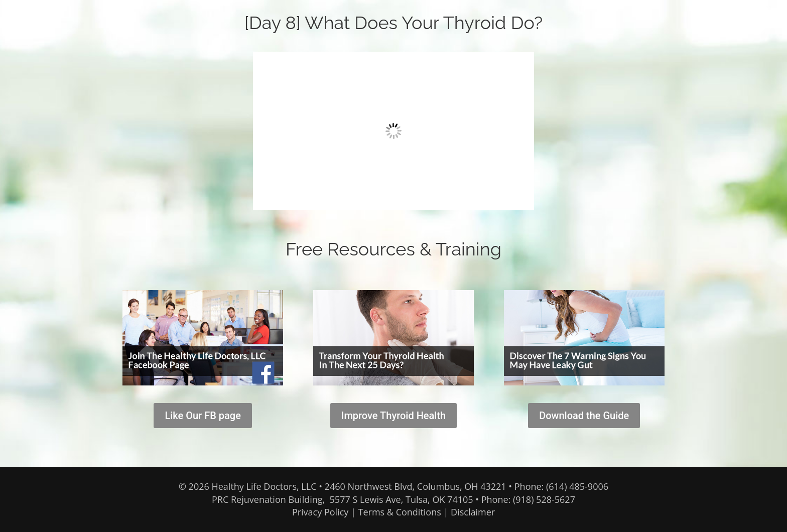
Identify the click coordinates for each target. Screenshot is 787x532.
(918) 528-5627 (544, 499)
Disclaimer (473, 512)
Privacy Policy (320, 512)
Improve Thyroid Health (394, 416)
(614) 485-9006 (577, 486)
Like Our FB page (203, 416)
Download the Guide (584, 416)
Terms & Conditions (400, 512)
